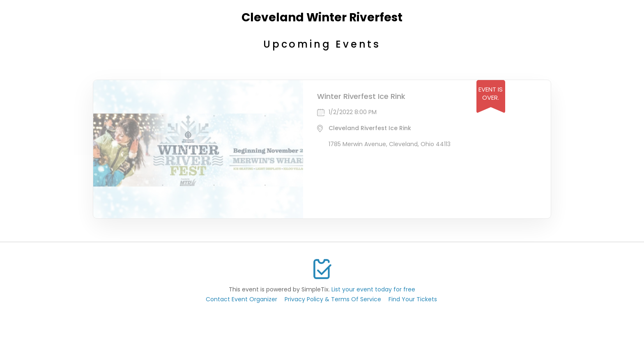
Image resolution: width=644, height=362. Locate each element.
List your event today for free (373, 289)
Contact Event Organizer (241, 299)
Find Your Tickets (413, 299)
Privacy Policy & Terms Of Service (333, 299)
